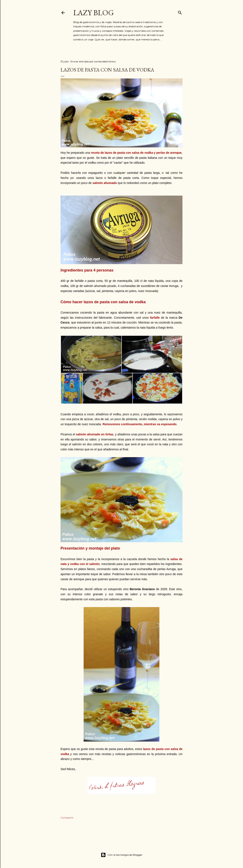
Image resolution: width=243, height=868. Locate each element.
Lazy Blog (94, 13)
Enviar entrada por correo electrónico (93, 61)
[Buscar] (180, 12)
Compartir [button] (67, 818)
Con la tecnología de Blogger (122, 855)
